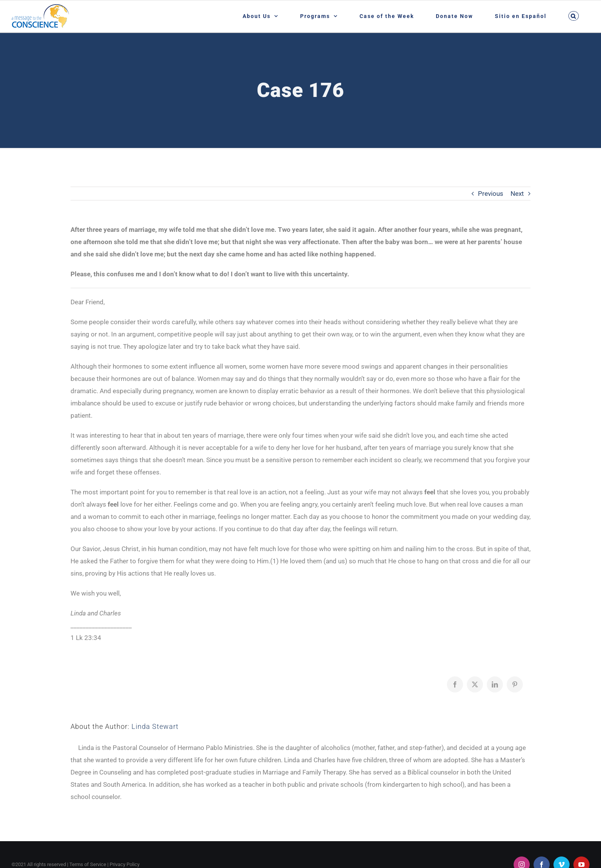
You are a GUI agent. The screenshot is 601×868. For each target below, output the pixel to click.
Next (517, 194)
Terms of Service (88, 864)
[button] (573, 16)
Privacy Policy (125, 864)
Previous (491, 194)
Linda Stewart (155, 726)
